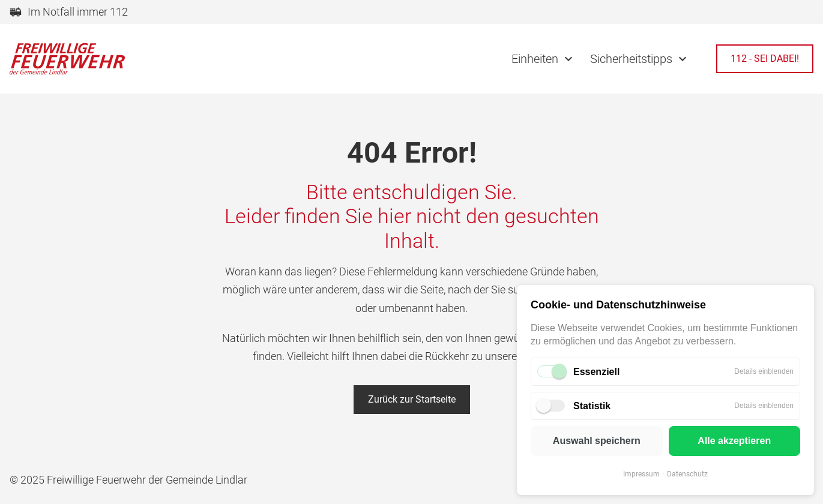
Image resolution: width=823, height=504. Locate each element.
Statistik (592, 406)
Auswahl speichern (597, 441)
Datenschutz (687, 474)
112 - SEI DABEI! (765, 58)
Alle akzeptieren (734, 441)
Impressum (641, 474)
